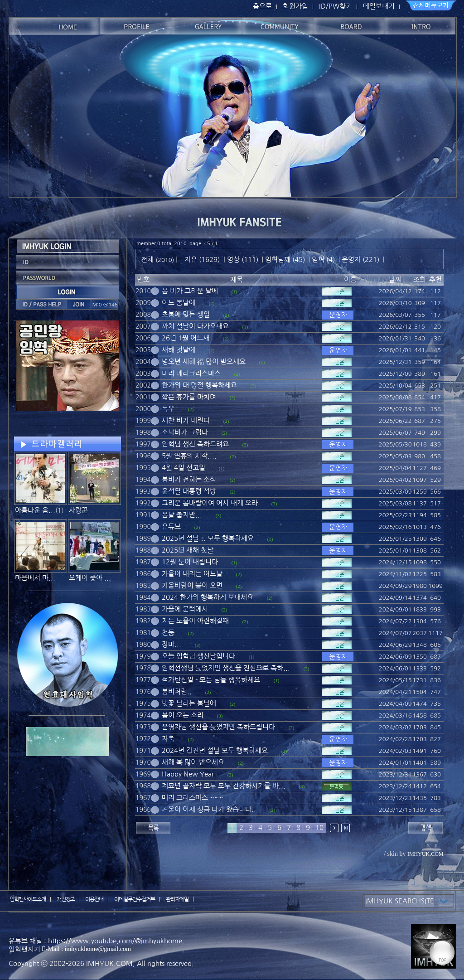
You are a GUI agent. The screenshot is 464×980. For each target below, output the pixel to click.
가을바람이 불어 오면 (192, 585)
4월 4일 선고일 (184, 468)
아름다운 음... (35, 510)
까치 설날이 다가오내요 (195, 326)
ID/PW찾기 (336, 6)
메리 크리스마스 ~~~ (193, 798)
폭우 (168, 409)
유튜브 (171, 526)
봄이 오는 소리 (183, 715)
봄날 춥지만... (182, 515)
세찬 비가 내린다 (186, 420)
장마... (172, 644)
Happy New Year (188, 774)
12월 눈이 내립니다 (190, 562)
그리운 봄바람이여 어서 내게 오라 (210, 503)
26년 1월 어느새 (186, 338)
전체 (148, 260)
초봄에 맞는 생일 (186, 314)
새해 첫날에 (179, 350)
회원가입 (295, 6)
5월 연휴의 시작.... (189, 456)
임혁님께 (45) (285, 260)
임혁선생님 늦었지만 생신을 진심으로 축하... (226, 668)
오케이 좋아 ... (90, 578)
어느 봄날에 (179, 303)
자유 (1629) (202, 260)
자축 (168, 739)
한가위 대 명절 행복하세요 (199, 385)
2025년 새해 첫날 (188, 550)
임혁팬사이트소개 (28, 899)
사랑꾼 (78, 510)
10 (319, 827)
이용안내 (94, 899)
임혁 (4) (323, 260)
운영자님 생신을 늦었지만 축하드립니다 (218, 727)
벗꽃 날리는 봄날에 (189, 703)
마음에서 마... (35, 578)
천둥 (168, 633)
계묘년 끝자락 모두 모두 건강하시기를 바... (224, 786)
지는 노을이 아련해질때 (195, 621)
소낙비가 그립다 (185, 432)
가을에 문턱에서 (185, 609)
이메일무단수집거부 (135, 899)
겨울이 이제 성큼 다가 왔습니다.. (209, 809)
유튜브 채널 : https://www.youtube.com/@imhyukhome (95, 941)
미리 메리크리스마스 (191, 373)
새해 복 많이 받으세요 (193, 762)
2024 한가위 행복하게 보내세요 (208, 597)
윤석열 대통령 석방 (189, 491)
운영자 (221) (360, 260)
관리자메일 (177, 899)
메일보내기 (379, 6)
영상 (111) (243, 260)
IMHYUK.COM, (111, 963)
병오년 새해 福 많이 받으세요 (204, 361)
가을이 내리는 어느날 (192, 574)
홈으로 (262, 6)
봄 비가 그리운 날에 (190, 291)
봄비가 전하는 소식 (189, 479)
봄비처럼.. (177, 691)
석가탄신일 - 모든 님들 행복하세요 (211, 680)
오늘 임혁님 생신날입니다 (198, 656)
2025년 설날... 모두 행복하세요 (208, 538)
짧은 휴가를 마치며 (189, 397)
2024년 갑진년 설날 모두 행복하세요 (215, 750)
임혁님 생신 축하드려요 (195, 444)
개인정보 (66, 899)
